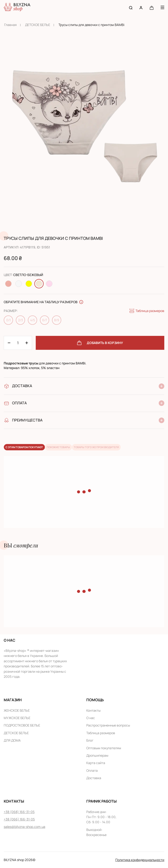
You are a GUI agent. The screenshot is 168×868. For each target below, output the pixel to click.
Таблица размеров (147, 311)
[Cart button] (152, 8)
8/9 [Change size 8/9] (57, 320)
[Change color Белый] (19, 284)
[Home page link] (17, 8)
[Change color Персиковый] (8, 284)
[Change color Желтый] (29, 284)
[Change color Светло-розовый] (49, 284)
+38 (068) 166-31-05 (19, 812)
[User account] (141, 8)
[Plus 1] (9, 343)
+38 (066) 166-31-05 (19, 819)
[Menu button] (162, 7)
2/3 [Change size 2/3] (21, 320)
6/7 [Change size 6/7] (45, 320)
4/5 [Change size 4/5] (33, 320)
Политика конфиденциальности (140, 860)
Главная (10, 25)
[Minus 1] (27, 343)
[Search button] (131, 8)
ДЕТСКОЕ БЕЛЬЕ (38, 25)
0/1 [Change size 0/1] (8, 320)
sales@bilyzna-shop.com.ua (24, 827)
